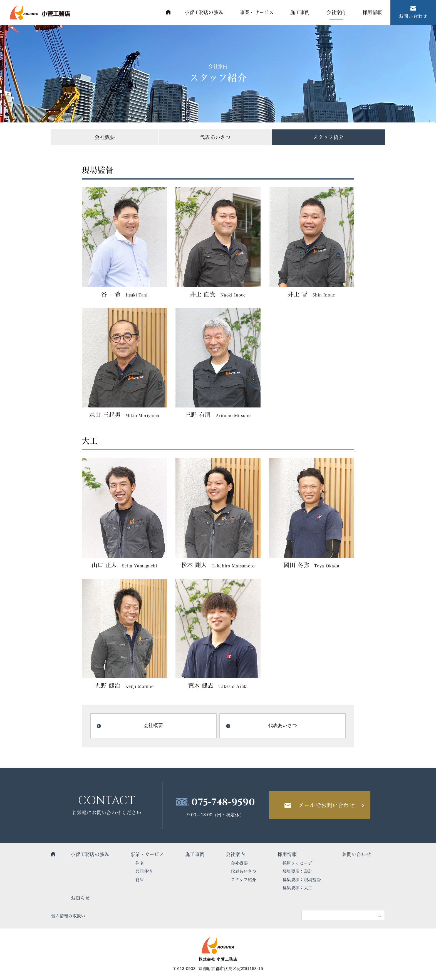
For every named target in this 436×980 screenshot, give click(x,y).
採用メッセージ (297, 863)
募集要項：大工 (297, 888)
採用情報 (287, 854)
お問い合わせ (356, 854)
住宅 (140, 863)
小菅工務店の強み (90, 854)
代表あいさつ (215, 137)
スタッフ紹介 (328, 137)
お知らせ (80, 898)
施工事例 (195, 854)
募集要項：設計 (297, 871)
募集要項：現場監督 (302, 880)
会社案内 (235, 854)
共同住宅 (144, 871)
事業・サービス (147, 854)
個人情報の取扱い (68, 916)
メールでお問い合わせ (327, 805)
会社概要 (105, 137)
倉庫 (140, 880)
